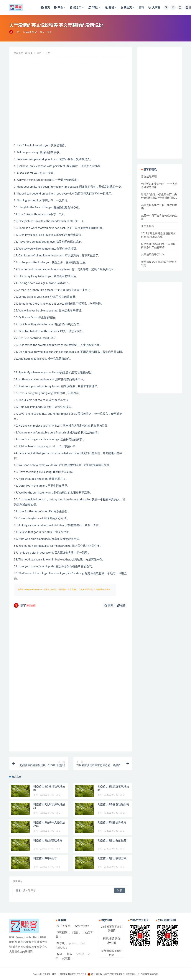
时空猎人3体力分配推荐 (112, 840)
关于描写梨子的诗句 (153, 254)
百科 (18, 32)
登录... (19, 890)
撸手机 (61, 943)
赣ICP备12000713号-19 (72, 974)
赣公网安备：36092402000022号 (106, 974)
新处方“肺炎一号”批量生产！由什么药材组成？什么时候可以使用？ (159, 198)
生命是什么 (148, 226)
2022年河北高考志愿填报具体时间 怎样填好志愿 (158, 235)
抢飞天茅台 (64, 926)
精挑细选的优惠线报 (112, 940)
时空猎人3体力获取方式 (112, 858)
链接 (121, 605)
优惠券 (66, 958)
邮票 (70, 954)
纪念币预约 (82, 926)
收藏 (109, 605)
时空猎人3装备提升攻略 (112, 822)
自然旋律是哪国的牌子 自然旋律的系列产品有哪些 (158, 246)
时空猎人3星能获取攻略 (48, 840)
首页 (30, 53)
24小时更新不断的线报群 (112, 928)
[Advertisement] (71, 113)
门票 (75, 932)
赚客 (25, 605)
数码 (59, 954)
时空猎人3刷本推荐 (45, 858)
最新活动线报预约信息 (112, 953)
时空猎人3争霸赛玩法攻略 (113, 804)
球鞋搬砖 (62, 932)
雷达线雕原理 (149, 176)
